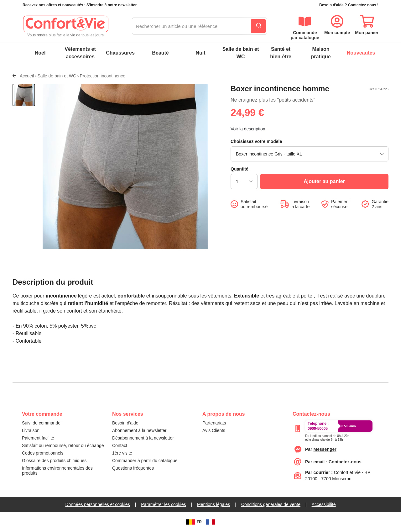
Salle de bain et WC (241, 53)
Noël (40, 53)
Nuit (200, 53)
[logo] (65, 26)
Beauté (160, 53)
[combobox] (200, 26)
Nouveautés (361, 53)
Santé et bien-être (281, 53)
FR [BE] (193, 522)
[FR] (211, 522)
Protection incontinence (103, 76)
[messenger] (325, 449)
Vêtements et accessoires (80, 53)
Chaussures (120, 53)
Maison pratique (321, 53)
